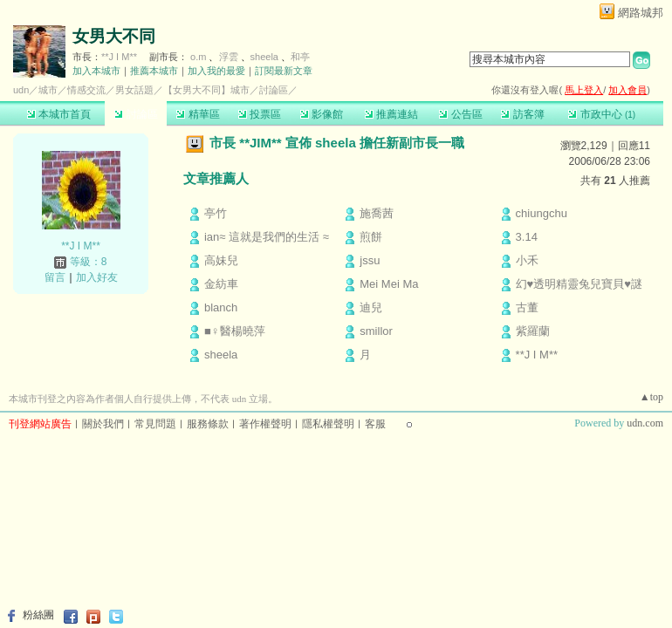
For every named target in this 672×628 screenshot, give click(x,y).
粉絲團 (38, 615)
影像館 (322, 114)
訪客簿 (522, 114)
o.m (198, 57)
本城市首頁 (59, 114)
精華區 (198, 114)
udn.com (645, 423)
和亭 (300, 57)
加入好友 (97, 277)
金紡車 (221, 284)
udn (21, 90)
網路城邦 (641, 13)
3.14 (527, 237)
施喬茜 (377, 213)
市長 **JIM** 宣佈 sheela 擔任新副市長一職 (337, 143)
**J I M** (119, 57)
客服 (375, 424)
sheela (264, 57)
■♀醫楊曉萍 (235, 331)
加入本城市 (96, 71)
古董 (527, 307)
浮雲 (229, 57)
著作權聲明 (265, 424)
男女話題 (134, 90)
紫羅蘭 (533, 331)
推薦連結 (391, 114)
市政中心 (602, 114)
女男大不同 (114, 36)
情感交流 (86, 90)
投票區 (260, 114)
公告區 (460, 114)
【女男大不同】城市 (206, 90)
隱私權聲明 (328, 424)
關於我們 (103, 424)
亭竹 (216, 213)
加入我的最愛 (216, 71)
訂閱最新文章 (284, 71)
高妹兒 (221, 260)
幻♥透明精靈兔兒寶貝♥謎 (579, 284)
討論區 (136, 114)
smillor (376, 331)
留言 (55, 277)
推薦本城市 (154, 71)
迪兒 (371, 307)
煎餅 (371, 237)
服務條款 (208, 424)
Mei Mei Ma (389, 284)
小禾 (527, 260)
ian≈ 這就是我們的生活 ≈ (267, 237)
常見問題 (155, 424)
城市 (48, 90)
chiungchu (542, 213)
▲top (651, 397)
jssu (370, 260)
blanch (221, 307)
